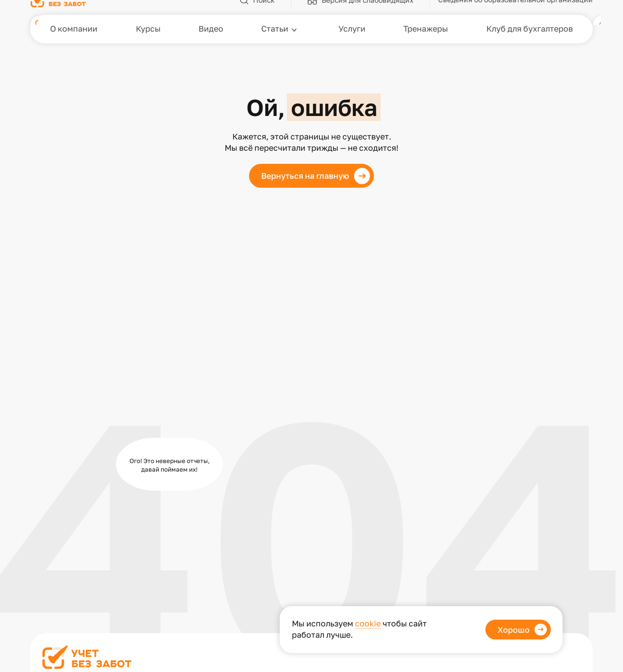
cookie (368, 623)
